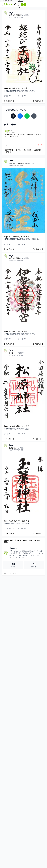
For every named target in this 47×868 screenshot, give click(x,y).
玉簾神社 (16, 448)
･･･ (14, 96)
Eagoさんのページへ (11, 573)
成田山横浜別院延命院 (22, 163)
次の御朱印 (38, 101)
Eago (13, 548)
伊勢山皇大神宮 (19, 15)
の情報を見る (20, 91)
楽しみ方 (44, 1)
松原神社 (16, 353)
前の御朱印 (9, 101)
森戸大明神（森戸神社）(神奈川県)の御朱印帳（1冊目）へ (23, 151)
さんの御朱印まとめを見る (17, 88)
